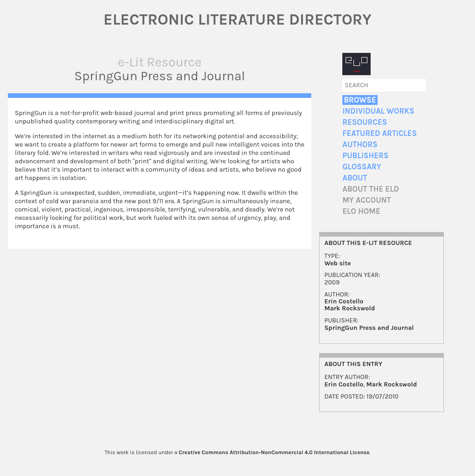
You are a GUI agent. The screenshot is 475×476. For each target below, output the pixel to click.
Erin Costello (344, 301)
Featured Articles (379, 133)
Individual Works (378, 111)
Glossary (362, 167)
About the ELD (371, 189)
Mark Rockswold (350, 308)
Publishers (365, 156)
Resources (365, 122)
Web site (337, 263)
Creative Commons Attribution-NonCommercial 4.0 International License (274, 452)
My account (367, 200)
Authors (360, 145)
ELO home (361, 211)
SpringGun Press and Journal (369, 328)
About (355, 178)
